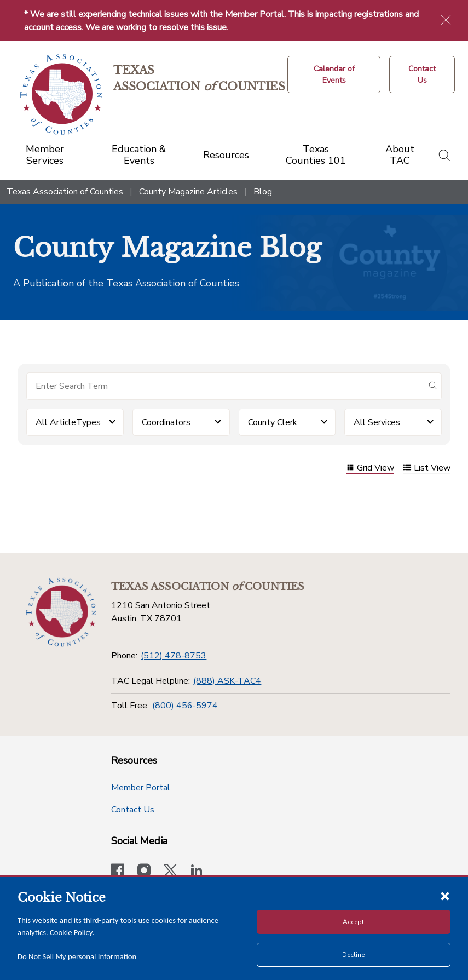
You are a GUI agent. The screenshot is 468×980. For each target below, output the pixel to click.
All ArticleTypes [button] (68, 422)
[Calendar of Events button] (334, 74)
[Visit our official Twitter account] (170, 872)
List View (427, 469)
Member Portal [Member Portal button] (141, 788)
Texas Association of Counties (65, 192)
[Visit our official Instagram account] (144, 872)
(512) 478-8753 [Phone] (174, 656)
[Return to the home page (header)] (61, 94)
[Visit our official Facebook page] (118, 872)
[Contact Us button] (422, 74)
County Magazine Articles (188, 192)
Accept (353, 922)
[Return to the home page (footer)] (61, 612)
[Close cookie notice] (445, 896)
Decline (353, 955)
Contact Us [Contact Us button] (133, 810)
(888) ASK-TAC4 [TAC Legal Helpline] (227, 681)
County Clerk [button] (273, 422)
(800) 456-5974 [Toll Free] (185, 706)
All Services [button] (377, 422)
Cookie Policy (71, 932)
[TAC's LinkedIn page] (197, 872)
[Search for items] (225, 386)
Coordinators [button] (166, 422)
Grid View (370, 469)
